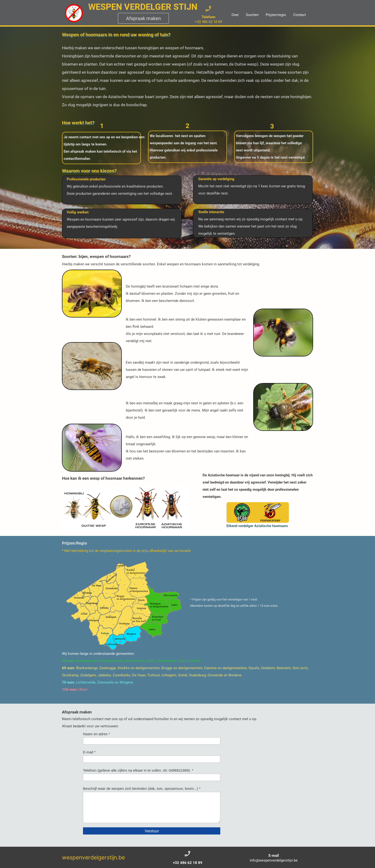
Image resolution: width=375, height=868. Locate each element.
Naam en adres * (97, 734)
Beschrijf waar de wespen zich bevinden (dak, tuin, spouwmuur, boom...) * (142, 788)
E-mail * (89, 752)
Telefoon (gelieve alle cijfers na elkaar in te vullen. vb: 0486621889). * (138, 770)
